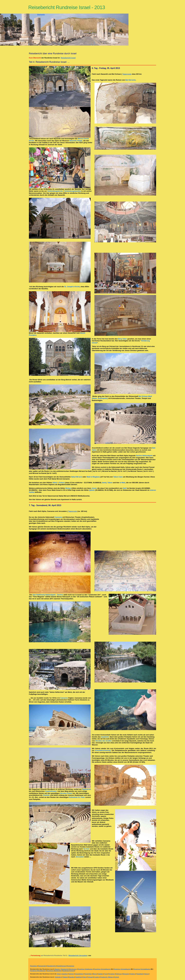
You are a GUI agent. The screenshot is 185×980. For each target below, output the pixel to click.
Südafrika (78, 977)
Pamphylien (88, 974)
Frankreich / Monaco (107, 977)
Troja (106, 974)
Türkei (59, 974)
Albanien (57, 969)
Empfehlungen (62, 966)
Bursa (95, 974)
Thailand (65, 977)
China (84, 977)
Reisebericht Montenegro (69, 969)
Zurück (117, 977)
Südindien (58, 977)
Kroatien (97, 977)
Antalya (133, 974)
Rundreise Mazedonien (54, 971)
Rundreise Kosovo (68, 971)
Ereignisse (71, 966)
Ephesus (119, 974)
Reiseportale (42, 966)
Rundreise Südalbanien (85, 969)
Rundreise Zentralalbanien (102, 969)
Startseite (41, 15)
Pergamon (112, 974)
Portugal (90, 977)
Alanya (146, 974)
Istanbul (100, 974)
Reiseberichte (52, 966)
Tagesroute (127, 74)
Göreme (71, 974)
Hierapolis (126, 974)
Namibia (72, 977)
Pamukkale (140, 974)
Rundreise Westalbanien (38, 971)
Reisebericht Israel (68, 58)
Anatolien (64, 974)
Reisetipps (34, 966)
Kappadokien (79, 974)
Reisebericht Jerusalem (78, 955)
